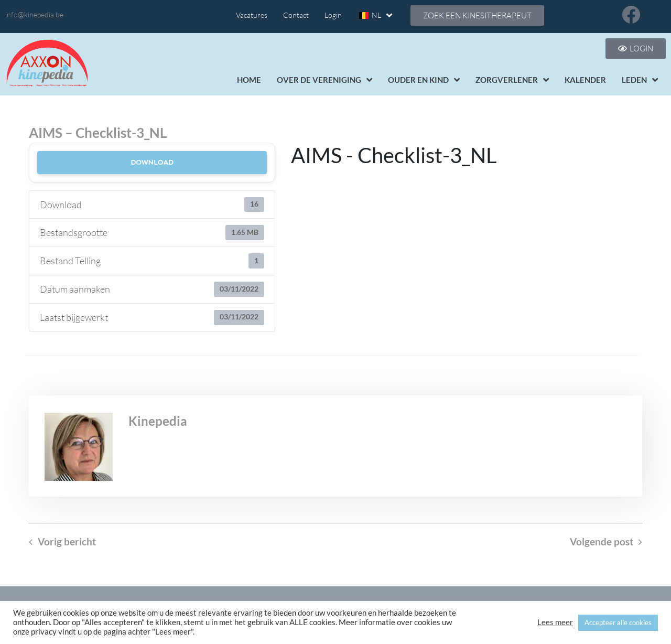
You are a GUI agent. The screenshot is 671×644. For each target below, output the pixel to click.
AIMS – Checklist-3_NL (98, 133)
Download (152, 162)
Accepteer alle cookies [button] (618, 622)
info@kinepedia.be (34, 14)
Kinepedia (158, 421)
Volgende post (602, 542)
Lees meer (555, 622)
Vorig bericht (67, 542)
